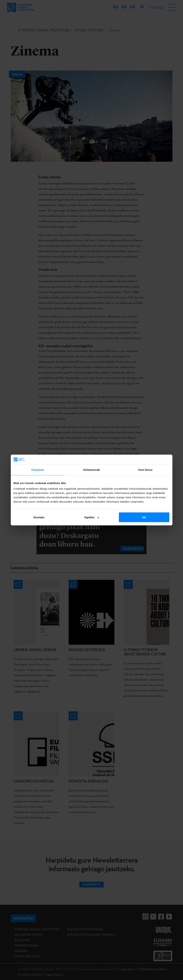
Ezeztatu (39, 517)
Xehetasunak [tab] (92, 470)
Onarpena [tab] (38, 470)
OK (144, 517)
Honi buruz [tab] (145, 470)
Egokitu (92, 517)
